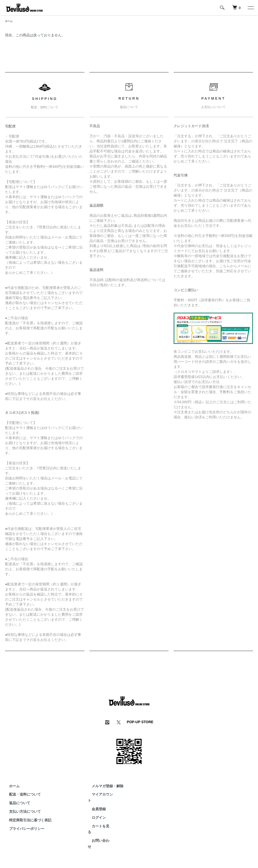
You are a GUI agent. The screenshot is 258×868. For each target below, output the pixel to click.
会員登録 (95, 804)
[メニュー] (250, 8)
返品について (16, 804)
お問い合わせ (98, 829)
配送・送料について (21, 795)
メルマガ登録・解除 (104, 787)
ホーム (10, 21)
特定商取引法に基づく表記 (26, 821)
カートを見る (98, 821)
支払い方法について (21, 812)
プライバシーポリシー (23, 829)
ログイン (95, 812)
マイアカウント (100, 795)
